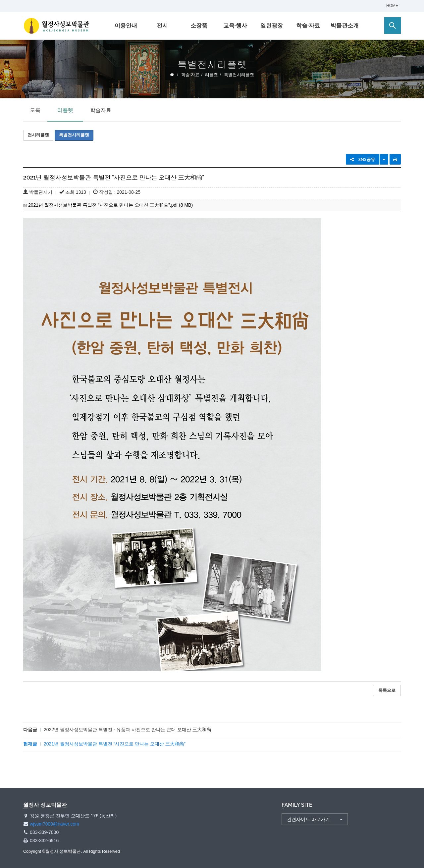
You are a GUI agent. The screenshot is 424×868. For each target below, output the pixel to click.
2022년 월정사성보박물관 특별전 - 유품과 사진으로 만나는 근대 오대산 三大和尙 (127, 730)
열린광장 (272, 26)
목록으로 (387, 690)
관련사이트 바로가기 (308, 819)
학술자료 (101, 110)
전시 (162, 26)
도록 (35, 110)
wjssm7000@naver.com (54, 824)
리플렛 (212, 75)
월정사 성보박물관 (56, 26)
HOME (392, 6)
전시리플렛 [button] (38, 135)
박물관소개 (345, 26)
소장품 (199, 26)
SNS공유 (363, 159)
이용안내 (126, 26)
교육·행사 (235, 26)
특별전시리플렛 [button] (74, 135)
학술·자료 (308, 26)
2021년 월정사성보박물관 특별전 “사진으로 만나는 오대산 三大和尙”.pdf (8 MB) (110, 205)
